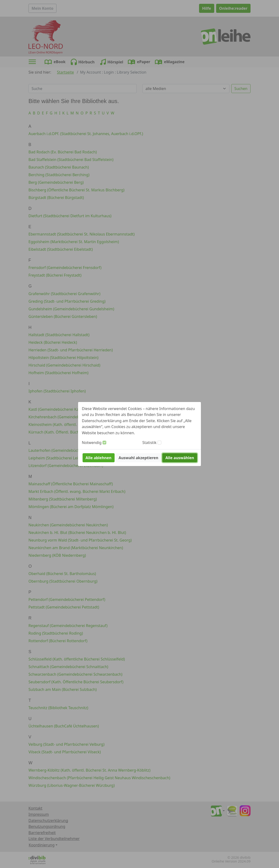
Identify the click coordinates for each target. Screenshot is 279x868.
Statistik (149, 443)
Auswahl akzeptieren (138, 458)
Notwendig (92, 443)
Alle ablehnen (99, 458)
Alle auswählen (180, 458)
